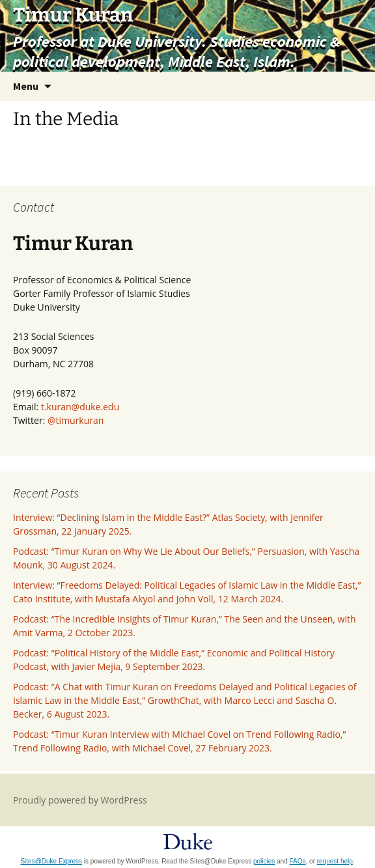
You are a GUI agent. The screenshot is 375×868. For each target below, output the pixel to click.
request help (335, 861)
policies (264, 861)
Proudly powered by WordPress (80, 800)
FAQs (298, 861)
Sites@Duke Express (51, 861)
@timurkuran (76, 420)
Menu (26, 86)
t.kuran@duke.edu (80, 407)
